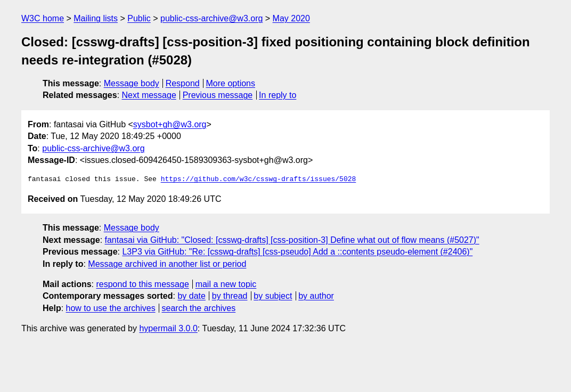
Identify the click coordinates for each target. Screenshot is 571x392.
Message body (132, 83)
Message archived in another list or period (167, 264)
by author (316, 296)
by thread (230, 296)
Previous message (218, 95)
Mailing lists (96, 18)
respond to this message (142, 284)
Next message (149, 95)
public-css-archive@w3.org (211, 18)
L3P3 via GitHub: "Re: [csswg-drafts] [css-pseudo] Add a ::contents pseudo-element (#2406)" (297, 252)
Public (139, 18)
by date (191, 296)
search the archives (199, 308)
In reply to (278, 95)
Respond (183, 83)
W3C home (43, 18)
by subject (273, 296)
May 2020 (291, 18)
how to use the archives (111, 308)
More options (231, 83)
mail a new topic (226, 284)
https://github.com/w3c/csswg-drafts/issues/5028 (259, 179)
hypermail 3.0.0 (168, 328)
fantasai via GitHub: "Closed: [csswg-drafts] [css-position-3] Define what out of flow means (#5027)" (292, 240)
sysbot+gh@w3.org (170, 124)
